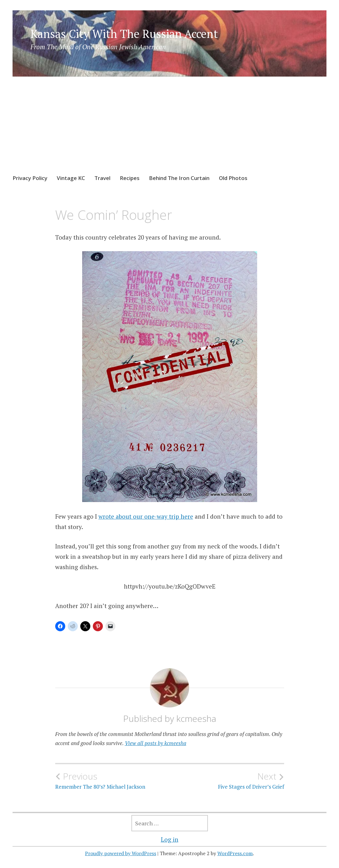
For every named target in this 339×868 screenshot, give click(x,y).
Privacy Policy (30, 178)
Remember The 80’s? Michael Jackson (112, 781)
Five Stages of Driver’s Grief (227, 781)
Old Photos (233, 178)
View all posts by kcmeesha (156, 743)
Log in (170, 839)
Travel (102, 178)
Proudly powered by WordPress (121, 853)
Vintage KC (71, 178)
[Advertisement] (170, 131)
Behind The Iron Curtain (179, 178)
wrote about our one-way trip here (146, 516)
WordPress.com (235, 853)
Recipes (130, 178)
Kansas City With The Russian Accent (124, 34)
